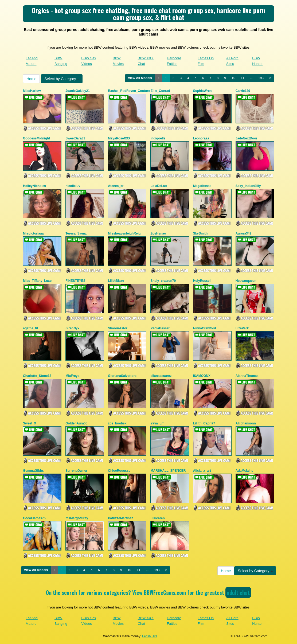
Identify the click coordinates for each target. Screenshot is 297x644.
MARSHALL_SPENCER (168, 471)
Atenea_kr (116, 186)
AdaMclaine (245, 471)
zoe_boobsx (117, 423)
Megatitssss (202, 186)
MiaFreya (72, 376)
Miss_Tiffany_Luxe (37, 281)
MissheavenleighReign (125, 233)
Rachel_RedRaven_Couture (129, 91)
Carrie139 (243, 91)
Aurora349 (243, 233)
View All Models (140, 78)
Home (31, 79)
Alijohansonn (246, 423)
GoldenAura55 (76, 423)
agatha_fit (31, 328)
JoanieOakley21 (78, 91)
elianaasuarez (161, 376)
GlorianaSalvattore (122, 376)
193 (261, 78)
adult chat (238, 592)
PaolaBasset (160, 328)
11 (243, 78)
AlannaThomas (247, 376)
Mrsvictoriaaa (33, 233)
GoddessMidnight (36, 138)
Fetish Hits (150, 636)
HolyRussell (202, 281)
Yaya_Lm (157, 423)
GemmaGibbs (33, 471)
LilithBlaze (116, 281)
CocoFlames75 (34, 518)
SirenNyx (72, 328)
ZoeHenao (158, 233)
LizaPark (242, 328)
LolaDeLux (159, 186)
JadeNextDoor (246, 138)
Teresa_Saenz (76, 233)
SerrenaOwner (76, 471)
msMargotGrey (77, 518)
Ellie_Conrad (160, 91)
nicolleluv (73, 186)
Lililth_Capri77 (204, 423)
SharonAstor (118, 328)
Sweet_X (30, 423)
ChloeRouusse (119, 471)
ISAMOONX (202, 376)
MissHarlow (32, 91)
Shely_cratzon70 (163, 281)
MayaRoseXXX (119, 138)
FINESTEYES (75, 281)
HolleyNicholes (34, 186)
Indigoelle (158, 138)
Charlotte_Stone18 (37, 376)
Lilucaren (157, 518)
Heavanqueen (246, 281)
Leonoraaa (201, 138)
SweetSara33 (75, 138)
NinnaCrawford (205, 328)
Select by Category (62, 79)
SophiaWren (202, 91)
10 (233, 78)
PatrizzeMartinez (120, 518)
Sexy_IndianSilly (248, 186)
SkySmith (200, 233)
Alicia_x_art (202, 471)
